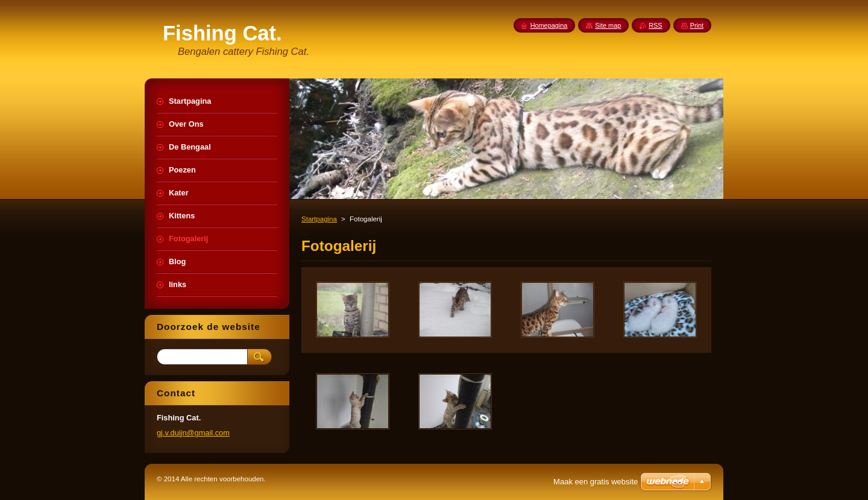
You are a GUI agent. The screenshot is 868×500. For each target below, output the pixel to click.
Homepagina (549, 25)
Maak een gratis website (596, 482)
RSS (655, 25)
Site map (608, 25)
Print (697, 25)
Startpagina (319, 219)
